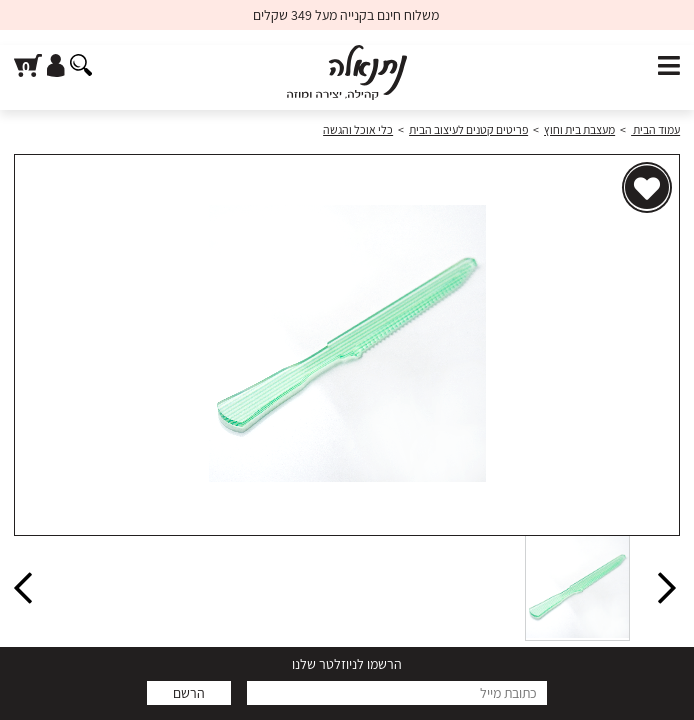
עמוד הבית (655, 129)
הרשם (189, 693)
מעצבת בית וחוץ (579, 129)
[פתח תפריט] (669, 66)
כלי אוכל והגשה (358, 129)
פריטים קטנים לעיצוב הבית (468, 129)
